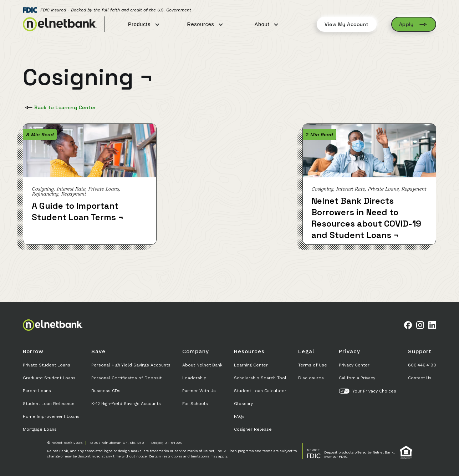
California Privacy (357, 378)
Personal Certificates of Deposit (126, 378)
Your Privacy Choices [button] (368, 391)
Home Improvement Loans (51, 416)
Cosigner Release (253, 429)
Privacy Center (354, 365)
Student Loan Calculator (260, 391)
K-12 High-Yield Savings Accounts (126, 404)
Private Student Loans (47, 365)
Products (144, 24)
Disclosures (311, 378)
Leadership (194, 378)
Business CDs (106, 391)
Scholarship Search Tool (260, 378)
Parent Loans (37, 391)
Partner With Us (199, 391)
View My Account (347, 24)
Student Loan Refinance (49, 404)
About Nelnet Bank (202, 365)
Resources (205, 24)
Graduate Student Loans (49, 378)
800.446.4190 (422, 365)
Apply (414, 24)
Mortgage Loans (40, 429)
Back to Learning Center (60, 107)
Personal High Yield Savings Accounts (131, 365)
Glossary (243, 404)
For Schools (195, 404)
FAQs (239, 416)
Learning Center (251, 365)
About (266, 24)
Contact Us (420, 378)
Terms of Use (313, 365)
